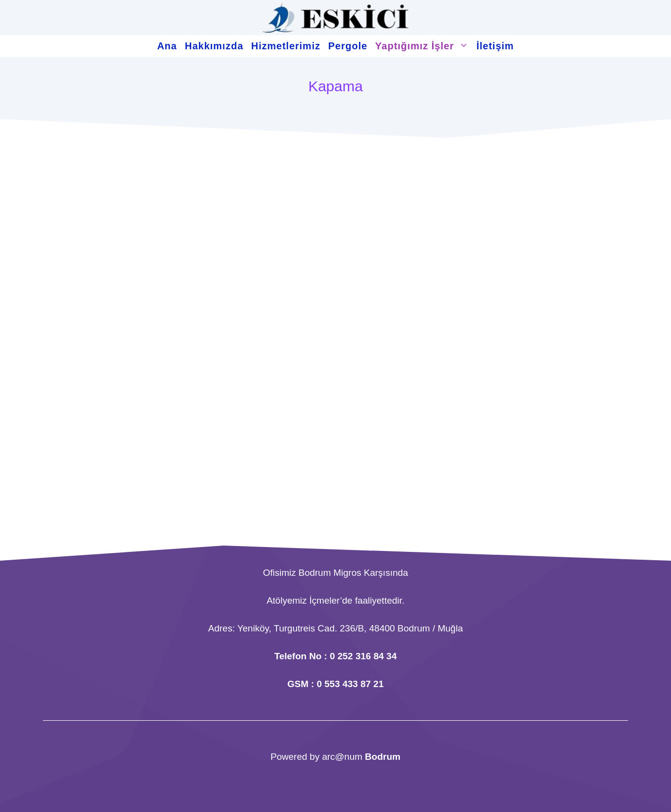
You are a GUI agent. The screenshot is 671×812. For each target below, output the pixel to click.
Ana (167, 46)
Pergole (348, 46)
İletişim (495, 46)
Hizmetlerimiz (286, 46)
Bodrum (383, 757)
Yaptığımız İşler (424, 46)
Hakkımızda (214, 46)
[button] (463, 46)
